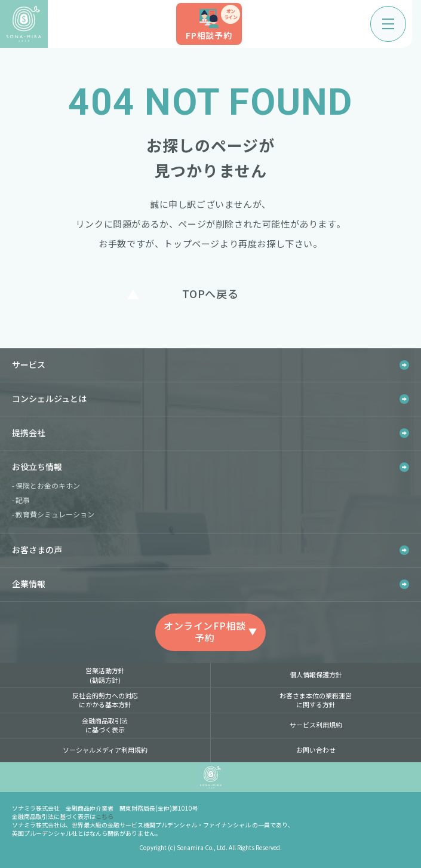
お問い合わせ (316, 750)
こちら (105, 816)
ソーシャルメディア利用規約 (105, 750)
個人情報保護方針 (316, 674)
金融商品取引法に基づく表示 (105, 725)
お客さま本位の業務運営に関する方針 (316, 700)
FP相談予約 (213, 23)
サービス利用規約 (316, 725)
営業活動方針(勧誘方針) (105, 675)
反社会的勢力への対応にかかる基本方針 (105, 700)
